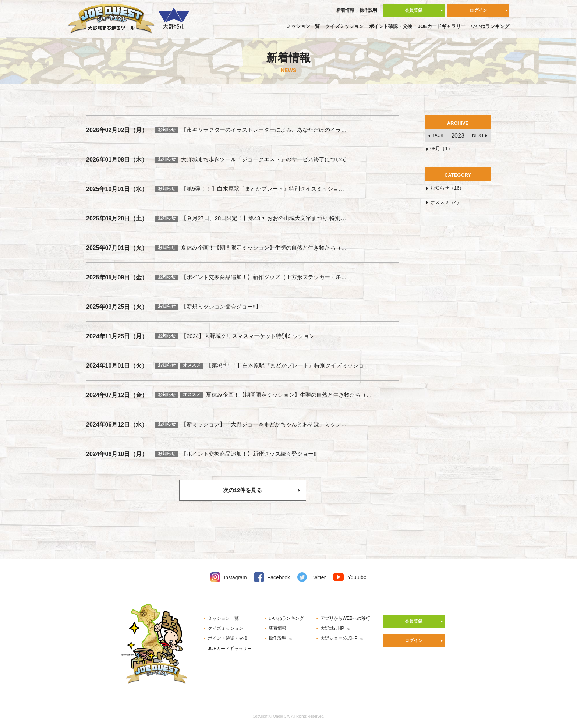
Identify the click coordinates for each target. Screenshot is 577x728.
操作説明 (368, 10)
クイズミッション (344, 26)
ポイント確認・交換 (391, 26)
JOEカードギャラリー (442, 26)
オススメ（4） (446, 202)
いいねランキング (490, 26)
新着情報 (345, 10)
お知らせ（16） (447, 188)
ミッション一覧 (303, 26)
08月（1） (441, 149)
